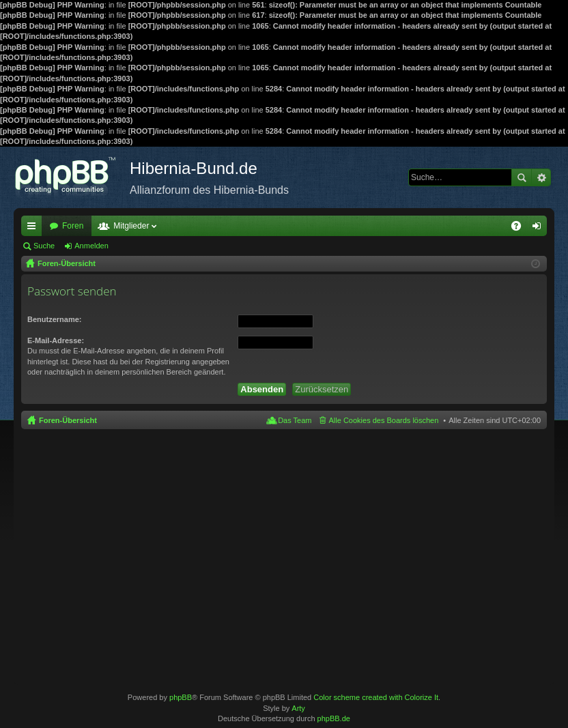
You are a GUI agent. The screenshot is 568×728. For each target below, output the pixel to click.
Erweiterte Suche (541, 177)
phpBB (181, 697)
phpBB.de (334, 718)
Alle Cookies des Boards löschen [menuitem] (384, 420)
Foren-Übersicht (68, 420)
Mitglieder (131, 226)
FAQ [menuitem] (521, 229)
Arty (298, 708)
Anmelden (91, 246)
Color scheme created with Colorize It (376, 697)
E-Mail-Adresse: (56, 340)
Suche (522, 177)
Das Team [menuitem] (295, 420)
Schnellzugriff (34, 229)
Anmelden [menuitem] (540, 229)
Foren (73, 226)
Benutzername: (54, 319)
